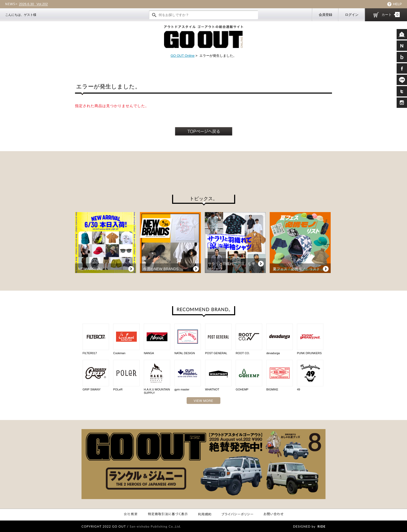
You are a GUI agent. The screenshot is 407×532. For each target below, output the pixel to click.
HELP (397, 4)
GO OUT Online (182, 56)
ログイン (352, 15)
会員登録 (325, 15)
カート (391, 15)
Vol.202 (33, 4)
